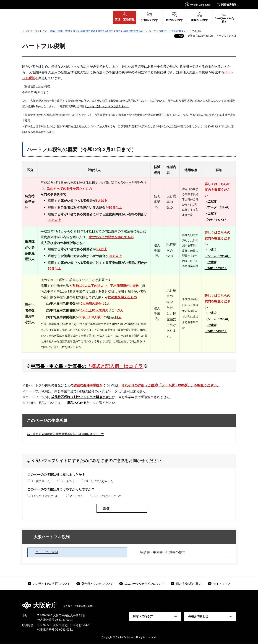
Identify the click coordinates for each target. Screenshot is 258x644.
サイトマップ (222, 584)
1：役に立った (41, 481)
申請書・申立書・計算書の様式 (163, 552)
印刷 (181, 36)
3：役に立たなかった (100, 481)
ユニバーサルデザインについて (144, 584)
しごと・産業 (47, 31)
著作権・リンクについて (97, 584)
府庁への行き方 (143, 616)
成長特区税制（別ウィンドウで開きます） (82, 397)
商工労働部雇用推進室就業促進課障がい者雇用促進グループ (66, 434)
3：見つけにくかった (108, 496)
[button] (198, 4)
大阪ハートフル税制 (170, 31)
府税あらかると (78, 403)
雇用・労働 (64, 31)
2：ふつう (68, 481)
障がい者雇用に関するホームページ (136, 31)
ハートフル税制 (47, 552)
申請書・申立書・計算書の (87, 366)
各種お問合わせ (198, 616)
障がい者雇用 (106, 31)
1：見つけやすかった (45, 496)
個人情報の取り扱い (189, 584)
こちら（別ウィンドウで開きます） (108, 106)
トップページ (30, 31)
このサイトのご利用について (51, 584)
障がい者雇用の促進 (84, 31)
